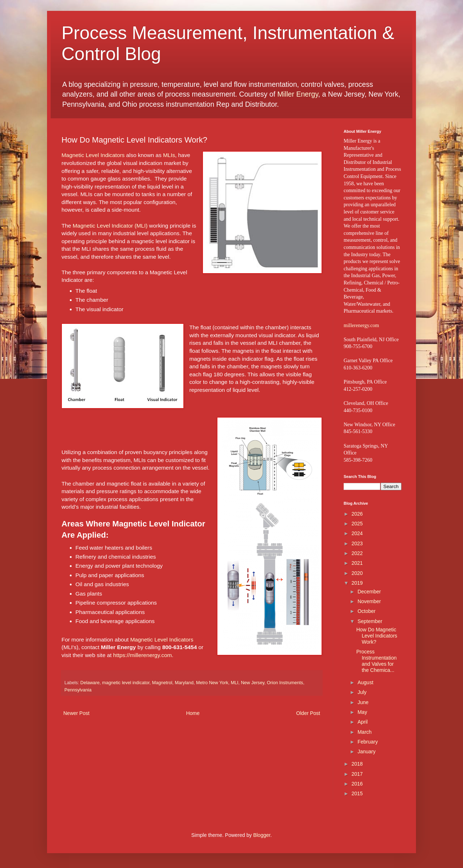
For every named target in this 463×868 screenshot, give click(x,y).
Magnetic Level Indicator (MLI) (110, 226)
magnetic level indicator (126, 683)
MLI (235, 683)
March (364, 732)
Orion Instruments (285, 683)
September (370, 621)
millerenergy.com (361, 325)
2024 (357, 533)
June (363, 702)
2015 (357, 793)
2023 (357, 543)
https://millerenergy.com (143, 655)
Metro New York (212, 683)
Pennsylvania (78, 690)
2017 (357, 774)
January (366, 751)
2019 (357, 583)
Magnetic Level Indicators (93, 155)
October (366, 611)
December (369, 592)
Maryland (184, 683)
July (362, 692)
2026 (357, 514)
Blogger (262, 835)
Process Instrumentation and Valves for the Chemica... (377, 661)
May (362, 712)
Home (193, 713)
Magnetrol (162, 683)
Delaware (90, 683)
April (362, 722)
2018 (357, 764)
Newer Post (76, 713)
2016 (357, 784)
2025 (357, 524)
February (368, 742)
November (369, 601)
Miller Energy (298, 94)
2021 (357, 563)
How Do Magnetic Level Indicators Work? (377, 636)
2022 (357, 553)
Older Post (308, 713)
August (365, 682)
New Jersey (253, 683)
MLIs (169, 155)
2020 (357, 573)
